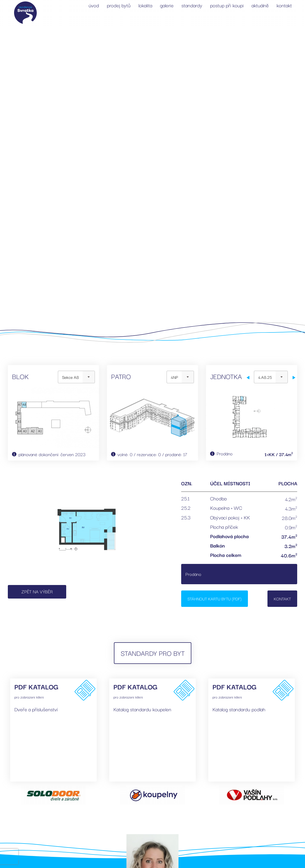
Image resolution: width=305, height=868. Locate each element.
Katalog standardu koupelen (142, 709)
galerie (167, 5)
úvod (94, 5)
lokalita (145, 5)
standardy (192, 5)
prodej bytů (119, 5)
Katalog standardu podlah (239, 709)
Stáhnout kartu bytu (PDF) (215, 599)
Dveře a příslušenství (36, 709)
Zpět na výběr (37, 591)
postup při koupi (227, 5)
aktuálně (260, 5)
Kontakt (282, 599)
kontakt (284, 5)
